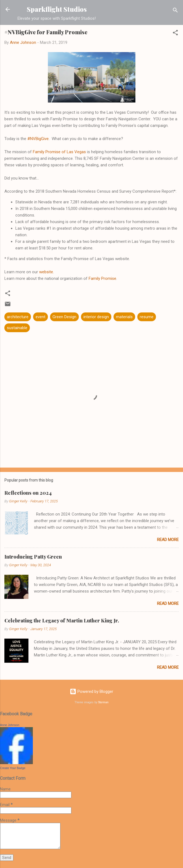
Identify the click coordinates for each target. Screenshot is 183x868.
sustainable (17, 328)
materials (124, 317)
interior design (96, 317)
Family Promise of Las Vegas (59, 152)
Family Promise (102, 278)
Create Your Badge (13, 768)
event (40, 317)
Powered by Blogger (91, 691)
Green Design (64, 317)
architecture (18, 317)
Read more (168, 540)
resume (147, 317)
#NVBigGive (38, 139)
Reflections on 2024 (28, 493)
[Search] (175, 11)
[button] (175, 34)
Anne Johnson (10, 725)
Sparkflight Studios (57, 9)
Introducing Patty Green (33, 557)
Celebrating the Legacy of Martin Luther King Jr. (62, 621)
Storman (103, 702)
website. (47, 272)
